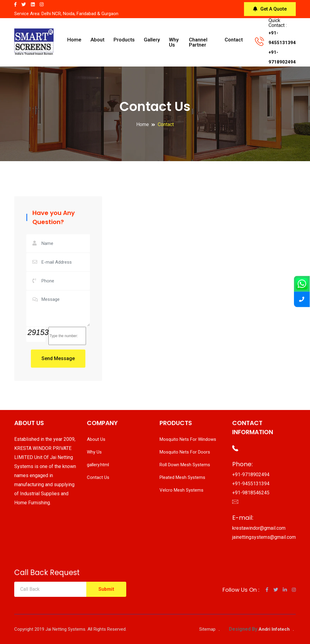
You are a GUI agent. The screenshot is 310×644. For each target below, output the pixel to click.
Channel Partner (198, 42)
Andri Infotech (274, 629)
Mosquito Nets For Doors (185, 452)
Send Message (58, 358)
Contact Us (98, 477)
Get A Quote (270, 9)
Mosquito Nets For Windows (188, 439)
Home (74, 40)
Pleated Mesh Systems (182, 477)
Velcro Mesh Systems (181, 490)
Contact (234, 40)
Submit (106, 589)
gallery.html (98, 465)
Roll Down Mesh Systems (185, 465)
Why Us (174, 42)
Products (124, 40)
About (97, 40)
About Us (96, 439)
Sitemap (207, 629)
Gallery (152, 40)
